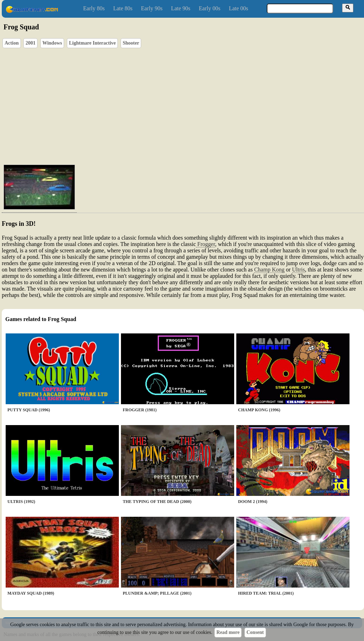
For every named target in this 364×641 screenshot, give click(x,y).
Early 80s (94, 8)
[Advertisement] (190, 105)
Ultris (299, 270)
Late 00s (239, 8)
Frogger (206, 244)
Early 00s (210, 8)
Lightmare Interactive (92, 43)
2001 (30, 43)
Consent (255, 632)
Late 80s (123, 8)
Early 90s (152, 8)
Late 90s (181, 8)
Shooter (131, 43)
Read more (228, 632)
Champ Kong (269, 270)
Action (12, 43)
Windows (52, 43)
